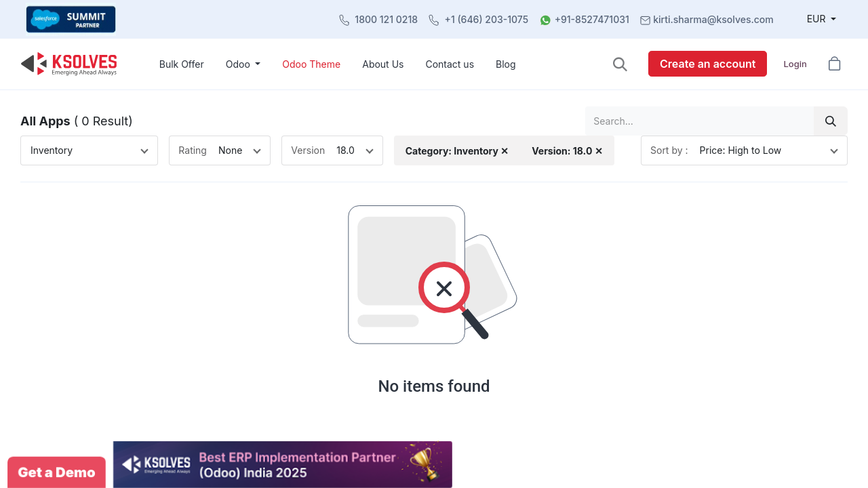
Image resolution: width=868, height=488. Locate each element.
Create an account (708, 64)
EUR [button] (818, 19)
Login (795, 64)
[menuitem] (182, 64)
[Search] (831, 121)
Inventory (52, 150)
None (230, 150)
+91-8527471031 (592, 19)
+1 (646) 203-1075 (487, 19)
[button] (620, 64)
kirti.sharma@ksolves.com (713, 19)
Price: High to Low (741, 150)
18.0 (346, 150)
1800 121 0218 (386, 19)
